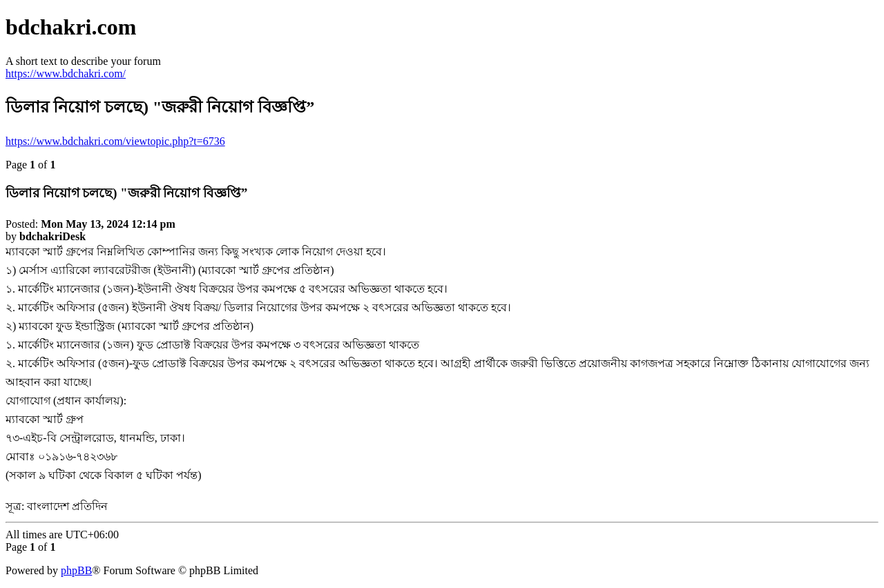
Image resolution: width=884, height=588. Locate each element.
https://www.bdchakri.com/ (66, 73)
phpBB (76, 570)
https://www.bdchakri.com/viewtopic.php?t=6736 (115, 141)
